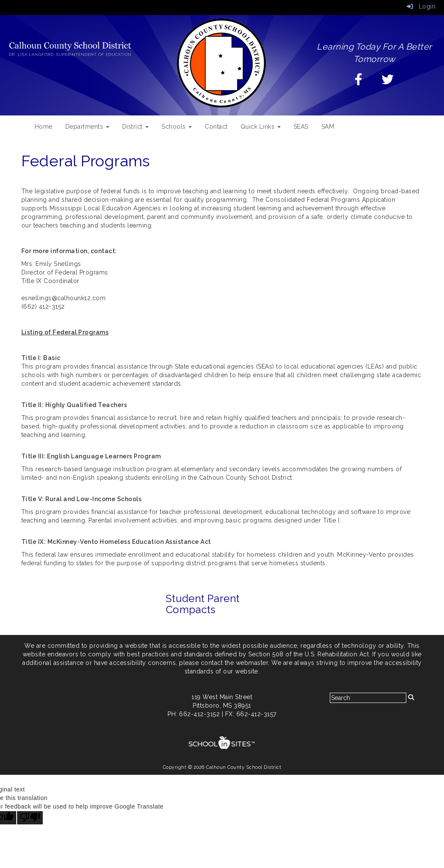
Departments (87, 127)
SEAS (301, 127)
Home (44, 127)
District (136, 127)
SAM (328, 127)
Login (421, 6)
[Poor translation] (30, 818)
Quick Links (261, 127)
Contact (216, 127)
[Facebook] (359, 82)
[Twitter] (388, 82)
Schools (177, 127)
